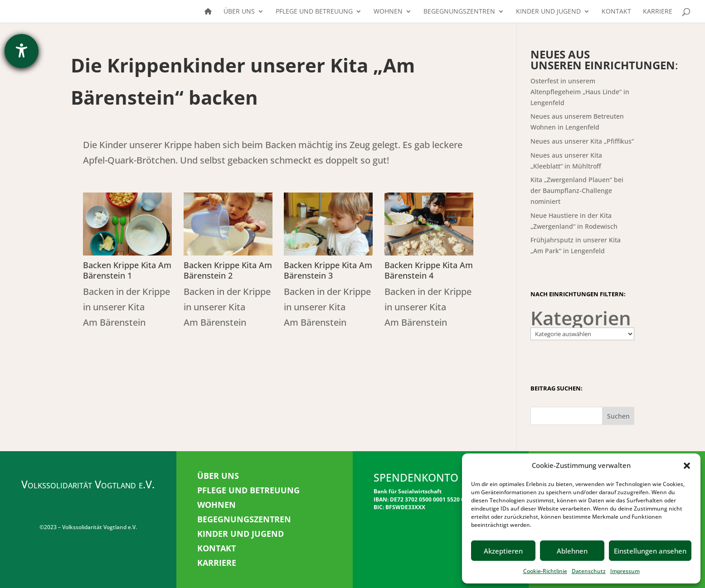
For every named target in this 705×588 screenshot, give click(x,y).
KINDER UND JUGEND (241, 534)
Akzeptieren (503, 551)
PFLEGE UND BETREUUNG (248, 490)
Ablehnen (572, 551)
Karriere (658, 12)
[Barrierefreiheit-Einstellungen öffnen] (22, 51)
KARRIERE (217, 563)
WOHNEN (216, 505)
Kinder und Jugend (548, 12)
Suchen (618, 416)
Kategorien (581, 318)
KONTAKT (216, 548)
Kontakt (616, 12)
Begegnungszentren (459, 12)
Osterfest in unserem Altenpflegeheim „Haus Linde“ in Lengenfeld (580, 92)
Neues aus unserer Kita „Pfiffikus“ (582, 141)
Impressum (625, 571)
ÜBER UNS (218, 476)
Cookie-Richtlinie (545, 571)
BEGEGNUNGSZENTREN (244, 519)
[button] (687, 466)
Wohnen (388, 12)
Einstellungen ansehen (650, 551)
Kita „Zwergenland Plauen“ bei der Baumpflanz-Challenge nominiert (577, 190)
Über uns (239, 12)
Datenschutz (589, 571)
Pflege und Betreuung (314, 12)
